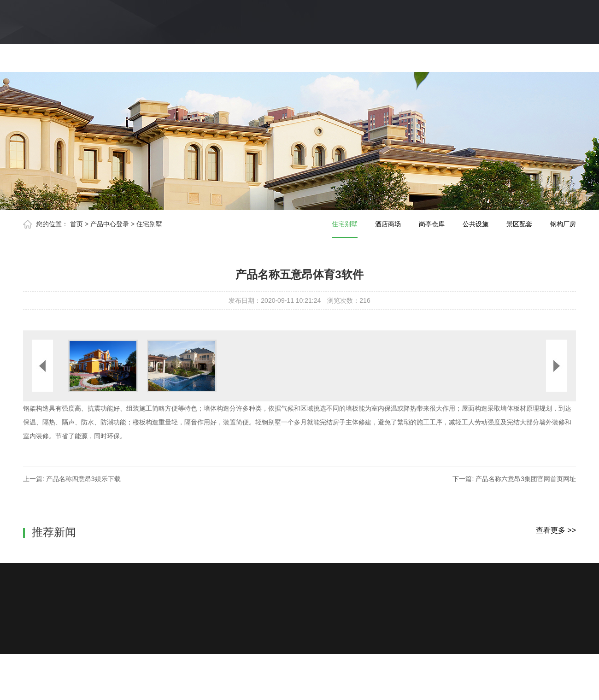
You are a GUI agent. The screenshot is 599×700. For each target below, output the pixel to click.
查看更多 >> (556, 530)
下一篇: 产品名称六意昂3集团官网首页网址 (514, 479)
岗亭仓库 (432, 224)
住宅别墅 (149, 224)
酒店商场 (388, 224)
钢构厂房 (563, 224)
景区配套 (519, 224)
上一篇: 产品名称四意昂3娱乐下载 (72, 479)
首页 (76, 224)
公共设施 (476, 224)
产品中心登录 (110, 224)
